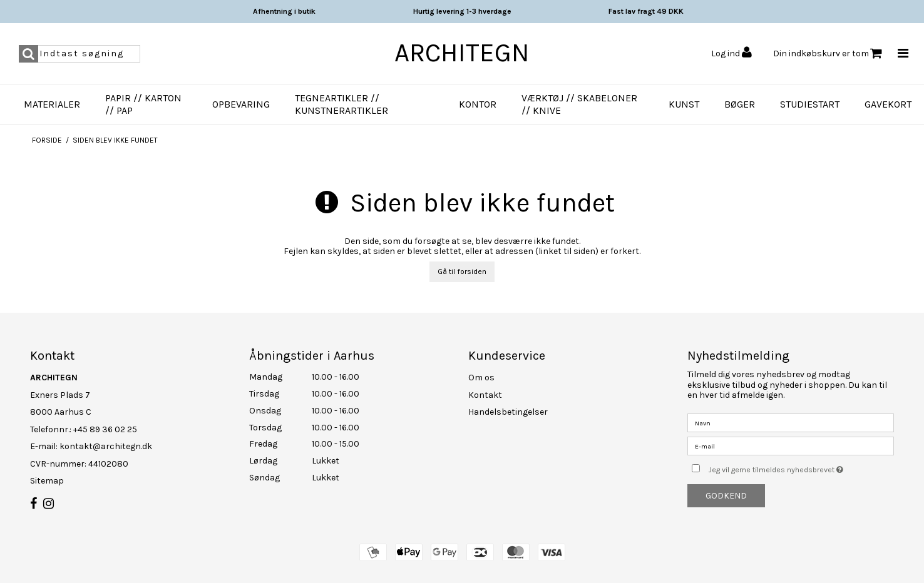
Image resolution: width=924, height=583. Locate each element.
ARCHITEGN (462, 53)
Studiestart (810, 104)
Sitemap (47, 481)
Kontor (478, 104)
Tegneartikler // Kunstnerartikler (341, 104)
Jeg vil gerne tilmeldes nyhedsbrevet (801, 467)
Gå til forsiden (462, 271)
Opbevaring (241, 104)
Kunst (684, 104)
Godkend (726, 496)
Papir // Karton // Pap (143, 104)
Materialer (52, 104)
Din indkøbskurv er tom (828, 53)
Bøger (740, 104)
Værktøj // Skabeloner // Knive (579, 104)
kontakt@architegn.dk (106, 446)
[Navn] (791, 423)
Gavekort (888, 104)
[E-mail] (791, 446)
